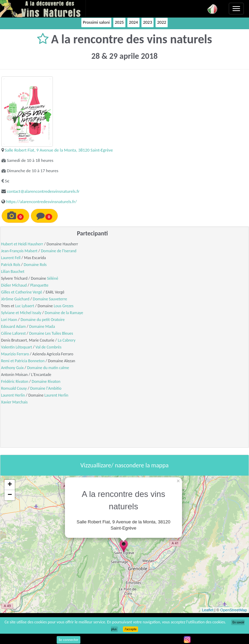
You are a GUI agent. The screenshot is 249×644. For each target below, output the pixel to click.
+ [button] (10, 485)
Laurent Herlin (13, 395)
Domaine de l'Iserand (59, 251)
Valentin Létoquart (16, 347)
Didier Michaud (14, 285)
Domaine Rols (35, 265)
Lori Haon (9, 320)
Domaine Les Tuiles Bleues (51, 333)
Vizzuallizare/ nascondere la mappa (124, 465)
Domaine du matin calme (48, 368)
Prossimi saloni (96, 22)
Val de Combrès (48, 347)
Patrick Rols (11, 265)
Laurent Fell (11, 258)
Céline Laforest (13, 333)
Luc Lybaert (25, 306)
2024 (133, 22)
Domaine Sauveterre (50, 299)
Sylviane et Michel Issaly (21, 313)
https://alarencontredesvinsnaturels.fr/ (42, 202)
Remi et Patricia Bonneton (23, 361)
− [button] (10, 495)
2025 (119, 22)
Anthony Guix (12, 368)
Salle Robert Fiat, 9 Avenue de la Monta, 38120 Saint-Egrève (59, 150)
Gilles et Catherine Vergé (22, 292)
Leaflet (208, 610)
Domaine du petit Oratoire (43, 320)
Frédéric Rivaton (15, 381)
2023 (147, 22)
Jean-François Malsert (19, 251)
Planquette (39, 285)
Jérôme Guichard (15, 299)
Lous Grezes (64, 306)
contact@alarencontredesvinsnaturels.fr (43, 191)
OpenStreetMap (234, 610)
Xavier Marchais (14, 402)
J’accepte (130, 629)
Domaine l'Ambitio (46, 388)
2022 (161, 22)
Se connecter (69, 640)
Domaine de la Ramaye (64, 313)
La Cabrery (67, 340)
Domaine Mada (42, 326)
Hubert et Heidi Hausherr (22, 244)
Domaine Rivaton (46, 381)
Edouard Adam (13, 326)
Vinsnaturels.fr (43, 9)
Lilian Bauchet (13, 271)
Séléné (53, 278)
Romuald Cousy (14, 388)
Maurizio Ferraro (15, 354)
